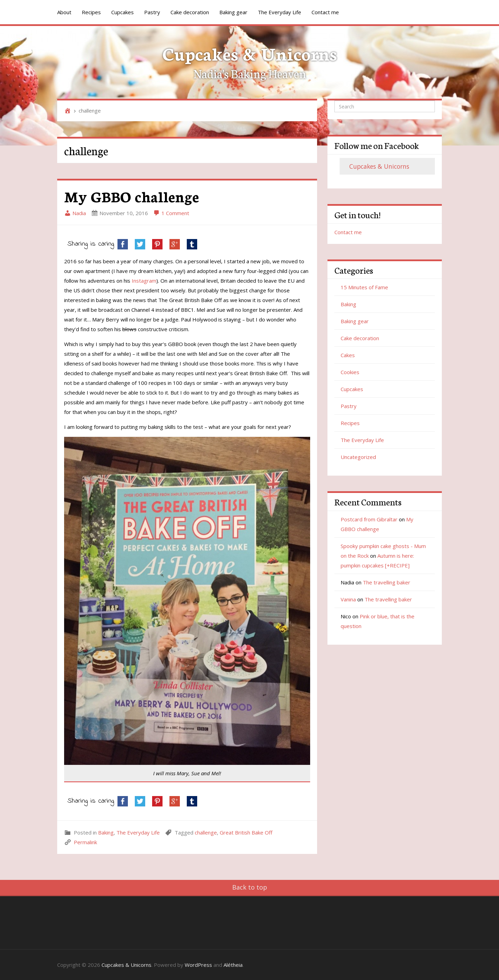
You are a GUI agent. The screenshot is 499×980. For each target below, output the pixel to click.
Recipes (91, 12)
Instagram (144, 281)
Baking (106, 832)
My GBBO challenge (132, 196)
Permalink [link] (85, 842)
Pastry (152, 12)
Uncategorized (358, 457)
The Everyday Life (279, 12)
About (64, 12)
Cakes (348, 355)
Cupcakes (122, 12)
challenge (206, 832)
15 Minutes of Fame (364, 287)
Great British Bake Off (246, 832)
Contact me (325, 12)
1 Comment (171, 213)
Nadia (75, 213)
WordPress (198, 965)
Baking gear (233, 12)
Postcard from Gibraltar (369, 519)
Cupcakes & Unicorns (250, 53)
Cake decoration (190, 12)
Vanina (348, 599)
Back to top (250, 887)
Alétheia (233, 965)
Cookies (350, 372)
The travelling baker (387, 582)
